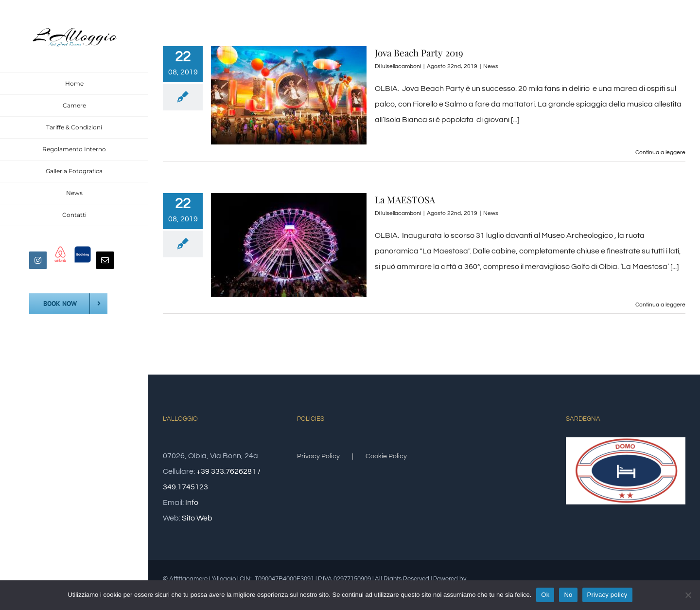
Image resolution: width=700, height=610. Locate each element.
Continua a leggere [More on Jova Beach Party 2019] (660, 152)
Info (192, 502)
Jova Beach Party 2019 (419, 53)
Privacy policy (607, 595)
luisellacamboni (401, 66)
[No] (688, 595)
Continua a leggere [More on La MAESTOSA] (660, 305)
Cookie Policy (386, 456)
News (491, 66)
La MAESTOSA (405, 199)
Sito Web (197, 518)
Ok (545, 595)
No (568, 595)
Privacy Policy (318, 456)
